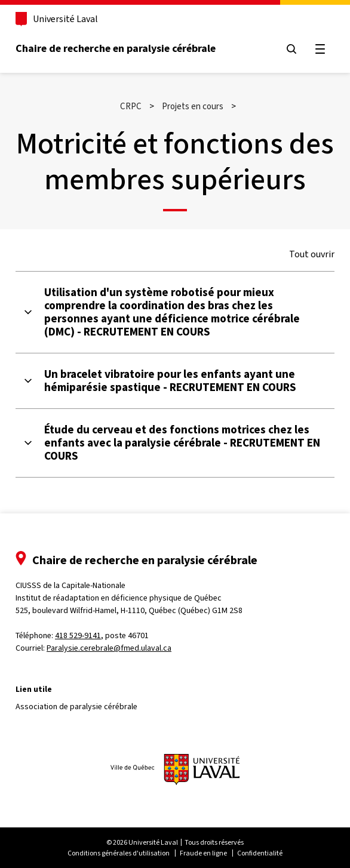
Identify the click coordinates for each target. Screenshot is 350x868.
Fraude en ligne (203, 853)
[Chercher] (291, 49)
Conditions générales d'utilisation (119, 853)
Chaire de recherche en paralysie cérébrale (116, 48)
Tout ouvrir (312, 254)
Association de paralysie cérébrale (76, 707)
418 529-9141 (78, 635)
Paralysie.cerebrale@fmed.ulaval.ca (109, 648)
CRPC (131, 106)
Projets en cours (193, 106)
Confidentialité (260, 853)
